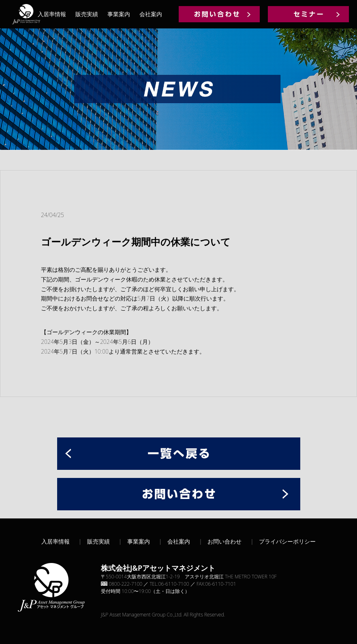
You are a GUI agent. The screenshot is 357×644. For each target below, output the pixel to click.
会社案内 (151, 14)
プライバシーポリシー (287, 541)
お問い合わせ (224, 541)
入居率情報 (52, 14)
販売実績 (87, 14)
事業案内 (119, 14)
